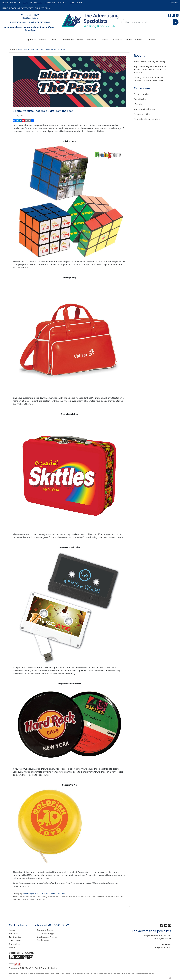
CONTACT (62, 3)
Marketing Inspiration (32, 893)
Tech (128, 40)
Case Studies (140, 99)
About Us (13, 934)
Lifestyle (138, 104)
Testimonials (15, 937)
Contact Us (15, 944)
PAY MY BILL (50, 3)
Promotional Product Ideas (54, 893)
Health (106, 40)
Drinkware (68, 40)
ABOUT (13, 3)
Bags (55, 40)
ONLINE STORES (42, 8)
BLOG (25, 3)
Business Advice (141, 94)
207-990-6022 (30, 15)
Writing (140, 40)
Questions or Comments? (22, 953)
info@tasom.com (30, 18)
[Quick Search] (147, 22)
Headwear (92, 40)
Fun (80, 40)
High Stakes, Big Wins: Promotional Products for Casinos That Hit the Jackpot (150, 69)
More (151, 40)
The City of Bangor (46, 934)
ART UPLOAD (36, 3)
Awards (43, 40)
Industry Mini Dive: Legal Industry (149, 61)
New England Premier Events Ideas (47, 939)
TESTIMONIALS (75, 3)
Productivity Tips (142, 114)
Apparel (30, 40)
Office (117, 40)
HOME (5, 3)
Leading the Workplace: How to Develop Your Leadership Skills (149, 79)
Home (13, 50)
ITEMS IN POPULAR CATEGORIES (18, 8)
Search (12, 948)
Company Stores (45, 930)
